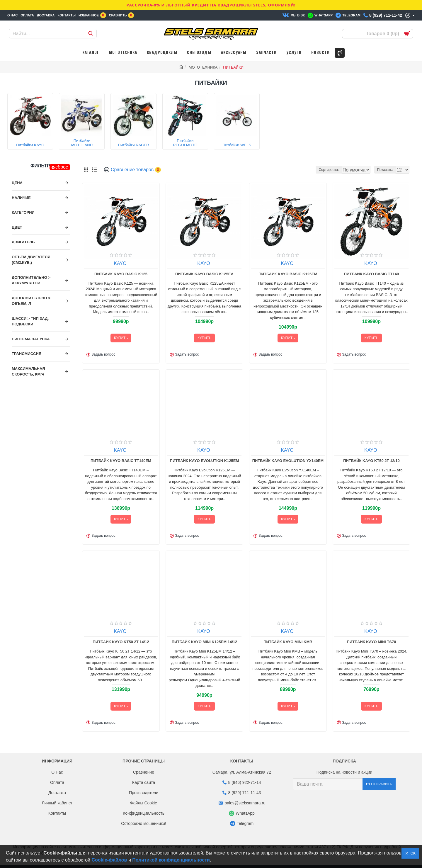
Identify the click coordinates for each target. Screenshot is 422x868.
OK (412, 853)
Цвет (17, 227)
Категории (23, 212)
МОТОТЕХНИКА (203, 67)
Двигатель (23, 242)
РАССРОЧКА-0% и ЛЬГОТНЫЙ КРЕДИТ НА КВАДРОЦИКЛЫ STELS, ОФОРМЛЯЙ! (211, 5)
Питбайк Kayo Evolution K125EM (205, 461)
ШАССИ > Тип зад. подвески (30, 321)
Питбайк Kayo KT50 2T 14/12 (121, 642)
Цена (17, 183)
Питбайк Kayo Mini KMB (288, 642)
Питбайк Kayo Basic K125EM (288, 274)
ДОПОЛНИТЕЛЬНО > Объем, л (31, 301)
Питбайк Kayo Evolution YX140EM (288, 461)
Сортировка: (305, 170)
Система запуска (31, 339)
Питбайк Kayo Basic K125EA (204, 274)
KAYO (120, 263)
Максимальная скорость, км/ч (28, 372)
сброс (62, 167)
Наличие (21, 198)
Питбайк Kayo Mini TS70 (372, 642)
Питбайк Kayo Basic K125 (121, 274)
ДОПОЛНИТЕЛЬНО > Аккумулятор (31, 280)
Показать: (387, 170)
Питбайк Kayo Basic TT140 (371, 274)
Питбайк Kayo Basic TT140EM (121, 461)
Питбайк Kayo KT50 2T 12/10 (371, 461)
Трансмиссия (27, 354)
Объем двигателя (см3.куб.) (31, 260)
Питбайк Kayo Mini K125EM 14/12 (205, 642)
